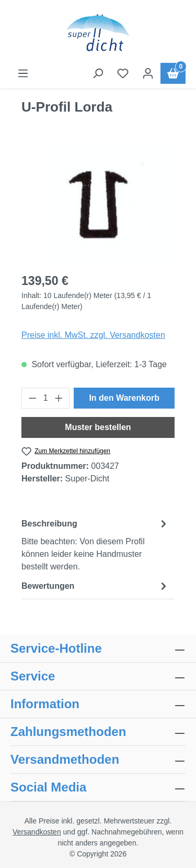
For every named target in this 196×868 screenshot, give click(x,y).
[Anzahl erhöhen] (59, 398)
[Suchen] (98, 73)
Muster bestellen (98, 427)
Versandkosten (37, 832)
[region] (98, 205)
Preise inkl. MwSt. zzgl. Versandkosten (93, 335)
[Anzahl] (46, 398)
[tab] (95, 545)
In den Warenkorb (124, 398)
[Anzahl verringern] (32, 398)
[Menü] (23, 73)
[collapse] (180, 732)
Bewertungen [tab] (95, 586)
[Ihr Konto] (148, 73)
